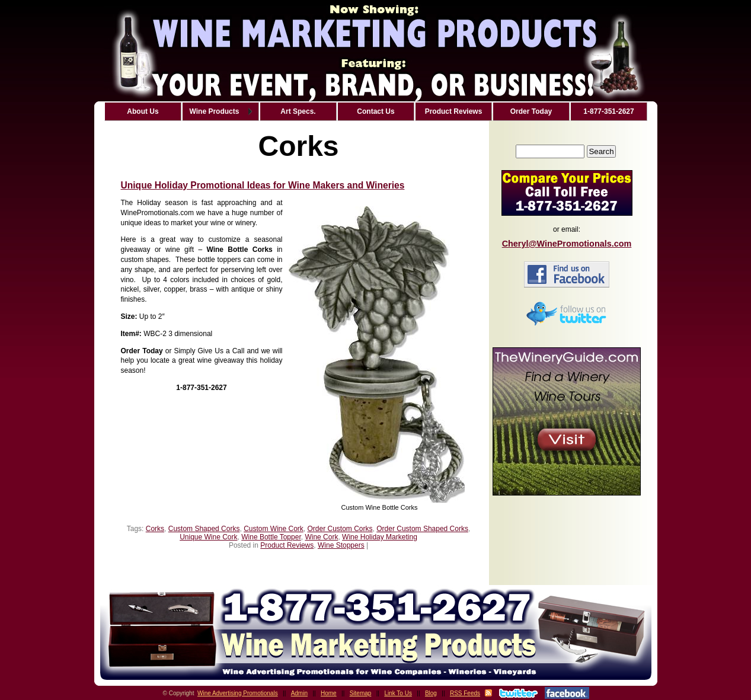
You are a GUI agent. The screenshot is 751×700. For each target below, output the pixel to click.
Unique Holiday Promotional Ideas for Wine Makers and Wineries (263, 185)
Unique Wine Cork (208, 537)
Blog (431, 693)
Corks (155, 529)
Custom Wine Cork (274, 529)
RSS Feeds (465, 693)
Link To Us (398, 693)
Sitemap (361, 693)
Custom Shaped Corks (204, 529)
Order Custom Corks (340, 529)
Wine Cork (321, 537)
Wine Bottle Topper (271, 537)
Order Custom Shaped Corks (422, 529)
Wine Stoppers (341, 545)
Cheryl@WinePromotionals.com (567, 244)
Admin (299, 693)
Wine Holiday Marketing (380, 537)
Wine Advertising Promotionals (238, 693)
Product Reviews (287, 545)
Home (329, 693)
